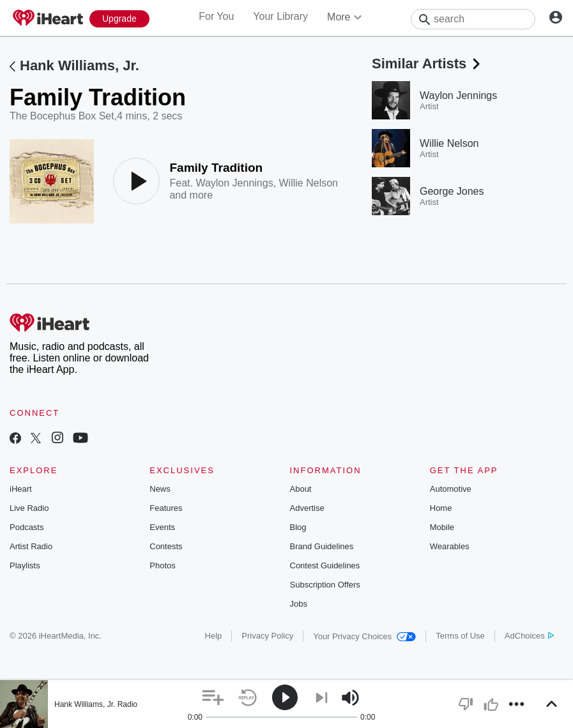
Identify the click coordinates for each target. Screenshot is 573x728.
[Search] (473, 19)
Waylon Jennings (234, 183)
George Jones (452, 191)
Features (166, 508)
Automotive (451, 489)
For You (216, 16)
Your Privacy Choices (364, 636)
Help (214, 636)
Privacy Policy (267, 636)
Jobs (299, 604)
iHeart (21, 489)
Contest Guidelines (325, 565)
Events (162, 527)
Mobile (442, 527)
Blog (298, 527)
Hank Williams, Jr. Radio (96, 704)
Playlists (25, 565)
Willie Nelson (309, 183)
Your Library (280, 16)
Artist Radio (31, 546)
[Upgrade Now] (119, 19)
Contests (166, 546)
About (301, 489)
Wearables (450, 546)
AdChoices (529, 636)
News (160, 489)
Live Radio (29, 508)
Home (441, 508)
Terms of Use (460, 636)
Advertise (307, 508)
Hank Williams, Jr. (80, 65)
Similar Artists (427, 64)
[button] (213, 698)
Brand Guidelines (322, 546)
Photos (162, 565)
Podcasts (27, 527)
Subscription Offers (325, 585)
